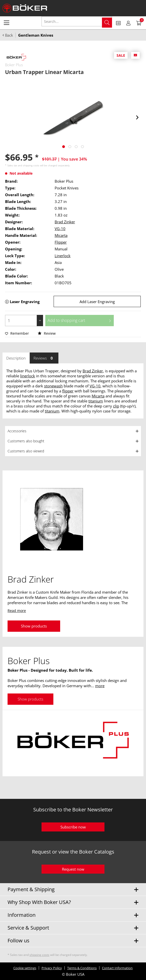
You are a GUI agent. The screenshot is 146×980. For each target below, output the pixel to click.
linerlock (28, 376)
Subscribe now (73, 827)
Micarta (61, 235)
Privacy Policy (52, 968)
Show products (34, 626)
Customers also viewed (26, 451)
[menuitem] (7, 23)
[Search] (107, 23)
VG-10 (60, 229)
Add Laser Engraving (97, 302)
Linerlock (63, 256)
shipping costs (31, 165)
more (100, 686)
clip (116, 406)
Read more (17, 611)
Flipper (61, 242)
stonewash (53, 386)
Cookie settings (25, 968)
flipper (68, 391)
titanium (96, 401)
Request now (73, 869)
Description (16, 358)
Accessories (17, 431)
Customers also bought (26, 441)
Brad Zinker (65, 222)
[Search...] (77, 21)
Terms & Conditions (82, 968)
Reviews (44, 358)
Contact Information (117, 968)
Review (47, 333)
